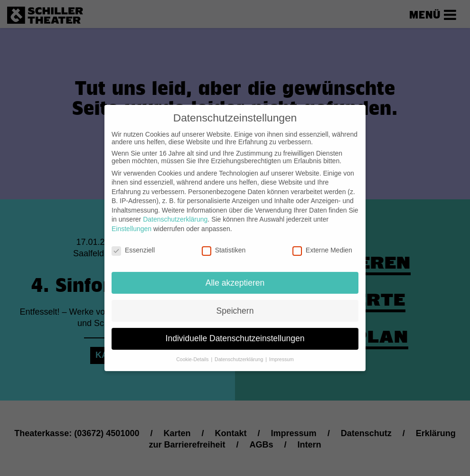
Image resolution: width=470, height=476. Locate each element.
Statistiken (224, 243)
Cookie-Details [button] (193, 352)
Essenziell (133, 243)
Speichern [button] (235, 303)
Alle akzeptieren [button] (235, 275)
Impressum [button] (282, 352)
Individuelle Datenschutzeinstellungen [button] (235, 331)
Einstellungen (132, 221)
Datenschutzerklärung (175, 212)
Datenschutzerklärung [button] (240, 352)
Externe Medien (322, 243)
